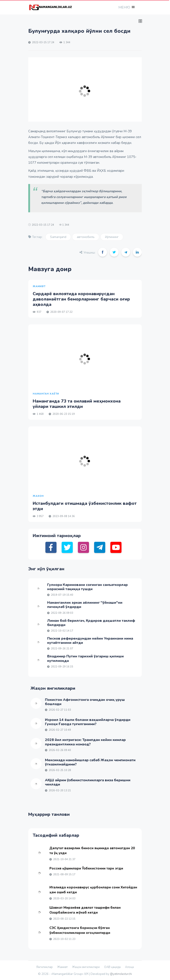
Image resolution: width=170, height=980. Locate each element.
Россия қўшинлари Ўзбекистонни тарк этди (86, 868)
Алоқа (129, 967)
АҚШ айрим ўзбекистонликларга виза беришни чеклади (88, 782)
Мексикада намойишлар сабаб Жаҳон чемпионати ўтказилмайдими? (90, 762)
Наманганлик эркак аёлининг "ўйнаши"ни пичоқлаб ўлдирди (85, 605)
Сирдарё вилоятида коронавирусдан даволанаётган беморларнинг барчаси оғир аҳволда (81, 299)
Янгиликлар (45, 967)
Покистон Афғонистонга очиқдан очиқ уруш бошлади (85, 702)
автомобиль (86, 237)
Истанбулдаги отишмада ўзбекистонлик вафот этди (85, 506)
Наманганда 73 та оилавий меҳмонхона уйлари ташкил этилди (77, 404)
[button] (126, 7)
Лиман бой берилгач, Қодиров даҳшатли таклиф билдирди (91, 623)
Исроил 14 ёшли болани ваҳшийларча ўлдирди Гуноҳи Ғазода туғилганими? (88, 722)
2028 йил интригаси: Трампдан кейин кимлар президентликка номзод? (85, 742)
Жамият (62, 967)
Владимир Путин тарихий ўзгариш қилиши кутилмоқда (85, 658)
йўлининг (112, 237)
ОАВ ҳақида (112, 967)
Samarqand (58, 237)
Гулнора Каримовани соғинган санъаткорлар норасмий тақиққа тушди (87, 587)
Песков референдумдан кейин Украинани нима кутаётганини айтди (90, 641)
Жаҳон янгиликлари (86, 967)
